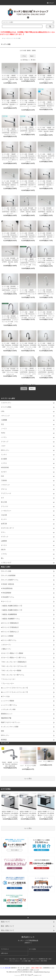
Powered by (28, 975)
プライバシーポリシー (14, 961)
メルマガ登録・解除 (26, 961)
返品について (34, 959)
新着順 (34, 51)
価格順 (29, 51)
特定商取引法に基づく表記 (45, 959)
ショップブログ (36, 961)
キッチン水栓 (17, 38)
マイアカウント (5, 949)
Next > (32, 56)
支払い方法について (14, 959)
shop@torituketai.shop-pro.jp (42, 972)
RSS (42, 961)
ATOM (45, 961)
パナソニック (10, 38)
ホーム (4, 38)
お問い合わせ (4, 953)
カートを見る (32, 949)
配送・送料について (25, 959)
